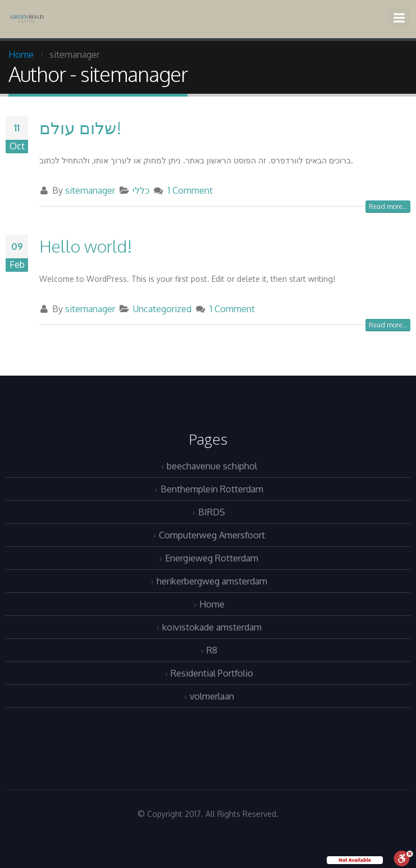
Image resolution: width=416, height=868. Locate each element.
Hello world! (86, 246)
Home (212, 604)
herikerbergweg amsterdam (212, 581)
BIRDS (212, 512)
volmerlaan (212, 696)
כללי (141, 190)
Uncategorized (162, 309)
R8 (212, 650)
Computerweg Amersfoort (212, 535)
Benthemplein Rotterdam (212, 489)
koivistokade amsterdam (212, 627)
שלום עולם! (81, 127)
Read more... (388, 206)
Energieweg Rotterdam (212, 558)
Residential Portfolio (212, 673)
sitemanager (90, 190)
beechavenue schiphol (212, 466)
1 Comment (190, 190)
